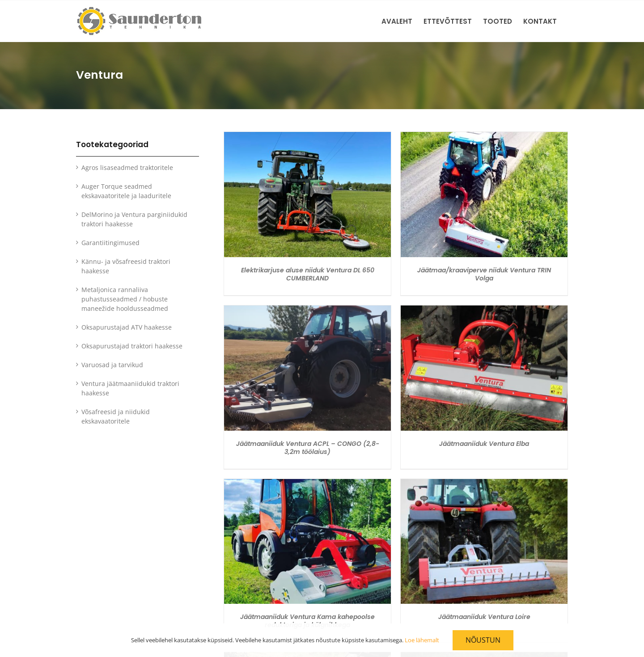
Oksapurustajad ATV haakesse (127, 327)
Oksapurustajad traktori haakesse (132, 346)
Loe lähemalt (422, 640)
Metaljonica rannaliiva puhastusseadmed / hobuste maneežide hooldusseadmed (125, 299)
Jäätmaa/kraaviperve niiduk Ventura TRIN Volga (484, 274)
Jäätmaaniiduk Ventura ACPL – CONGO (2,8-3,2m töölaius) (308, 448)
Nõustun (483, 640)
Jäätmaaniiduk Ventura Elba (484, 444)
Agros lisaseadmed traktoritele (127, 167)
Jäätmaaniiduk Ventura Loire (484, 617)
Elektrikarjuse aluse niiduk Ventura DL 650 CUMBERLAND (308, 274)
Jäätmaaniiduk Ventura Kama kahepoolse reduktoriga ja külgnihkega (307, 621)
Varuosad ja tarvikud (112, 365)
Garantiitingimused (110, 243)
